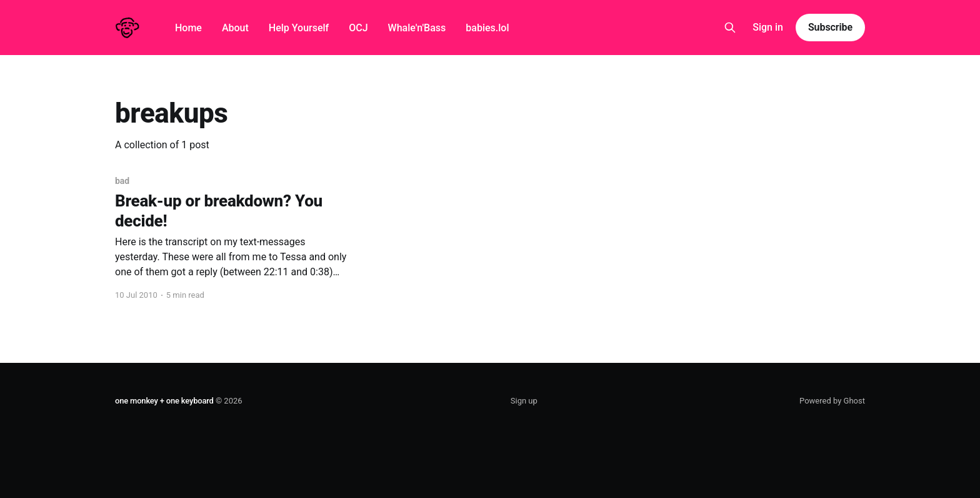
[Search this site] (730, 28)
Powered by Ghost (832, 401)
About (235, 28)
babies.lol (487, 28)
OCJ (358, 28)
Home (188, 28)
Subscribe (830, 27)
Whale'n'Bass (417, 28)
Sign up (524, 401)
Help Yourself (299, 28)
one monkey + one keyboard (164, 401)
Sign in (768, 27)
